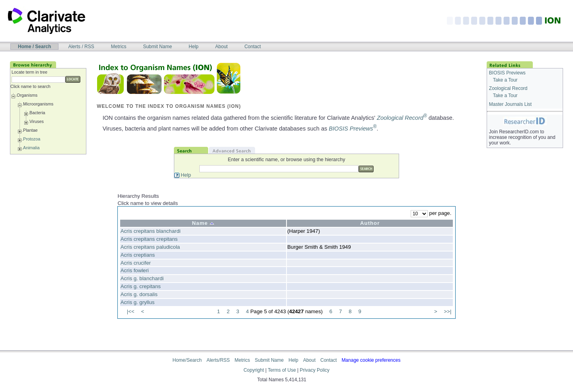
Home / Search (34, 47)
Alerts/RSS (218, 360)
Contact (252, 47)
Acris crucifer (136, 263)
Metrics (119, 47)
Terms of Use (282, 370)
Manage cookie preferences (371, 360)
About (221, 47)
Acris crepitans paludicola (150, 247)
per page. (431, 213)
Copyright (254, 370)
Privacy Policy (315, 370)
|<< (131, 311)
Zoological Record (402, 118)
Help (194, 47)
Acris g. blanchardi (142, 278)
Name (203, 223)
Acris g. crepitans (141, 286)
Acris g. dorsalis (139, 294)
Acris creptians (138, 255)
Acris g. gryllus (138, 302)
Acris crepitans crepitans (149, 239)
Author (370, 223)
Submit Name (157, 47)
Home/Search (187, 360)
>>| (447, 311)
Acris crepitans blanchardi (151, 231)
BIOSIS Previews (353, 129)
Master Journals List (510, 104)
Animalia (31, 148)
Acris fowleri (135, 270)
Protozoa (32, 139)
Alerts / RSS (81, 47)
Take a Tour (505, 80)
